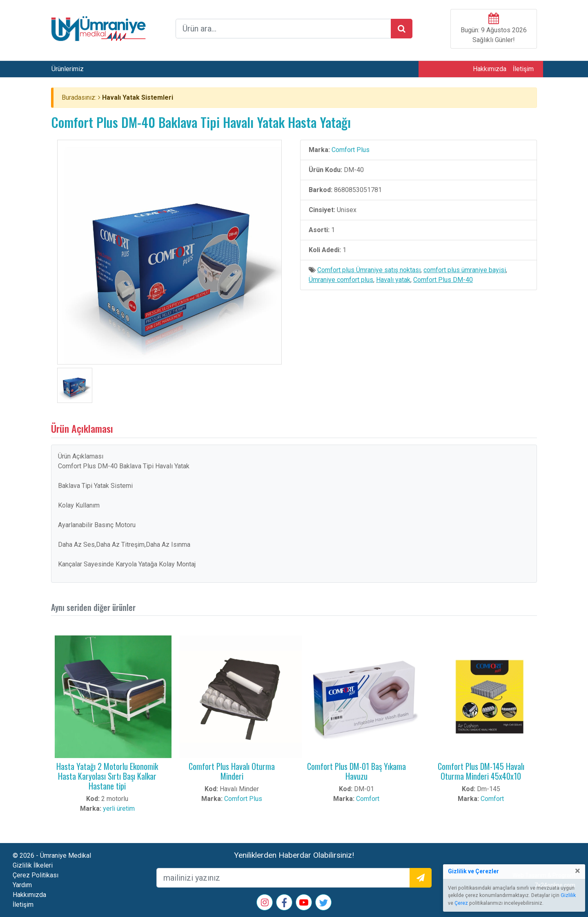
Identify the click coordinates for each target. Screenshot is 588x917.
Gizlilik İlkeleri (33, 865)
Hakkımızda (490, 69)
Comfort (368, 799)
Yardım (22, 885)
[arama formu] (283, 29)
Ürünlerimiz (68, 69)
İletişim (523, 69)
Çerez (461, 903)
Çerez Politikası (36, 875)
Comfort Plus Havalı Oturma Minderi (232, 771)
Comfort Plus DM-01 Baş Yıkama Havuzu (356, 771)
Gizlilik (568, 895)
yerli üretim (119, 809)
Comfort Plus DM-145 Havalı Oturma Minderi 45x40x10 (481, 771)
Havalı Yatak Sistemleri (138, 97)
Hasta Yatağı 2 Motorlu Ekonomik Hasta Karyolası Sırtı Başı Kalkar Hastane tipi (107, 776)
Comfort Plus (351, 150)
